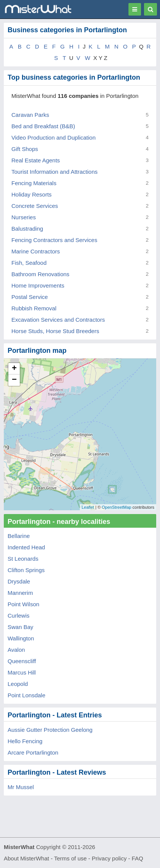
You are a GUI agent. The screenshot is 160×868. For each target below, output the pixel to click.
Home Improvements (38, 285)
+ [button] (14, 369)
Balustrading (27, 229)
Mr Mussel (21, 787)
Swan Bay (21, 627)
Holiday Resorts (32, 194)
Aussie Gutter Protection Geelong (50, 730)
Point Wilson (23, 604)
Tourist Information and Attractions (55, 172)
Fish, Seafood (29, 263)
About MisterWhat (26, 858)
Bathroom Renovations (40, 274)
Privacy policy (109, 858)
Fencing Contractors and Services (54, 240)
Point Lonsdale (26, 695)
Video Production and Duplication (54, 138)
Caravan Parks (30, 115)
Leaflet (88, 507)
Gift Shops (25, 149)
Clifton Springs (26, 570)
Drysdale (19, 581)
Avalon (16, 650)
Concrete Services (35, 206)
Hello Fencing (25, 741)
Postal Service (30, 297)
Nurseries (24, 217)
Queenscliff (22, 661)
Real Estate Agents (36, 160)
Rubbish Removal (34, 308)
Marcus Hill (22, 672)
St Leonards (23, 559)
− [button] (14, 380)
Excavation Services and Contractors (58, 320)
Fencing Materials (34, 183)
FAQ (138, 858)
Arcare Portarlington (33, 752)
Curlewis (19, 616)
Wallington (21, 638)
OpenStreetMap (117, 507)
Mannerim (20, 593)
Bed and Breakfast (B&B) (43, 126)
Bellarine (19, 536)
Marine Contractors (36, 251)
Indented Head (26, 547)
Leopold (18, 684)
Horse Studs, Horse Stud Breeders (55, 331)
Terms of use (70, 858)
